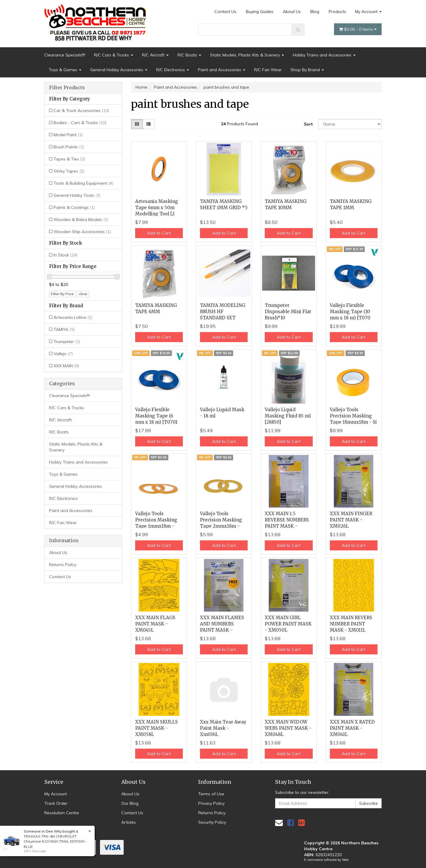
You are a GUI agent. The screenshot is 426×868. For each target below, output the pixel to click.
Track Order (56, 803)
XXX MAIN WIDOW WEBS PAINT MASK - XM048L (288, 728)
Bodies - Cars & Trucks (80, 123)
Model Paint (68, 135)
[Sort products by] (350, 124)
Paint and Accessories (222, 70)
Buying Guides (260, 12)
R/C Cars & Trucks (114, 55)
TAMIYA (64, 329)
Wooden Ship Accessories (82, 232)
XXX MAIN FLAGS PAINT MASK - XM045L (155, 624)
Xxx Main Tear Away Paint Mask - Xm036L (223, 728)
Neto (345, 860)
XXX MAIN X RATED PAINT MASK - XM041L (352, 728)
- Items (358, 29)
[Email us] (279, 823)
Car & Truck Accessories (81, 110)
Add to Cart (159, 233)
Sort (308, 124)
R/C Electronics (173, 70)
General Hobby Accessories (119, 70)
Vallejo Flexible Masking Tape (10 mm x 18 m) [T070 (350, 312)
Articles (129, 822)
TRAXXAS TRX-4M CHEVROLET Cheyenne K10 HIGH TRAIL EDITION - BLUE (55, 841)
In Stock (66, 255)
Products (337, 12)
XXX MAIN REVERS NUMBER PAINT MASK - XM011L (351, 624)
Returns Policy (63, 565)
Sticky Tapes (69, 171)
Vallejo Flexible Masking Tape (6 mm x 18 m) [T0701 (156, 416)
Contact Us (225, 12)
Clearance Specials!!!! (65, 55)
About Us (292, 12)
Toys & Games (65, 70)
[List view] (149, 124)
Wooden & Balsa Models (81, 220)
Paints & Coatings (74, 207)
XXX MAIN (66, 366)
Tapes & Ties (69, 159)
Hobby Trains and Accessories (324, 55)
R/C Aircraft (155, 55)
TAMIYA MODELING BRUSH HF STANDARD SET (223, 312)
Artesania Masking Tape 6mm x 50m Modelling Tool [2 (157, 208)
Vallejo (63, 354)
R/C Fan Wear (268, 70)
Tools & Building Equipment (83, 183)
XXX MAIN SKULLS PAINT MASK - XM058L (156, 728)
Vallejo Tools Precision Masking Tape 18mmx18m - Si (353, 416)
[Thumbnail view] (137, 124)
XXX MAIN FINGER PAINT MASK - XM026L (351, 520)
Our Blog (130, 803)
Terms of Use (211, 794)
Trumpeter (67, 342)
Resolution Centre (62, 813)
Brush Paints (69, 147)
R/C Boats (189, 55)
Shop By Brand (307, 70)
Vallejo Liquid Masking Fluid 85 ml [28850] (288, 416)
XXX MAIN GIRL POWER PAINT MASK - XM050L (288, 624)
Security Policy (212, 822)
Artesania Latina (73, 317)
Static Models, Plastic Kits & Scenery (247, 55)
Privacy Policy (211, 803)
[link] (291, 823)
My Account (368, 12)
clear (83, 294)
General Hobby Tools (77, 195)
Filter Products (67, 88)
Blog (315, 12)
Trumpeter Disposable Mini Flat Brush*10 (288, 312)
